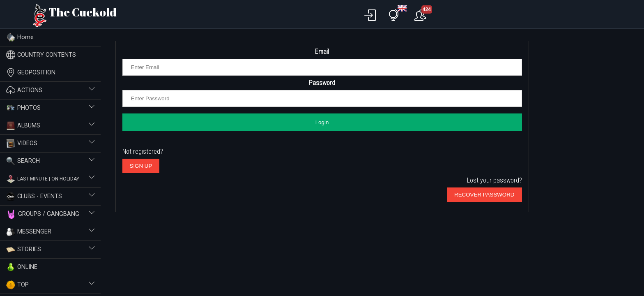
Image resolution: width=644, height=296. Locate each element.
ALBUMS (50, 126)
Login (322, 122)
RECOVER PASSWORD (484, 195)
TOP (50, 285)
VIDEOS (50, 143)
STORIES (50, 250)
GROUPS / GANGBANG (50, 214)
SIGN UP (141, 166)
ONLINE (22, 267)
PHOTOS (50, 108)
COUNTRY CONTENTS (41, 55)
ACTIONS (50, 90)
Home (20, 37)
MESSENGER (50, 232)
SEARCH (50, 161)
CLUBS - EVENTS (50, 197)
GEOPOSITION (31, 73)
